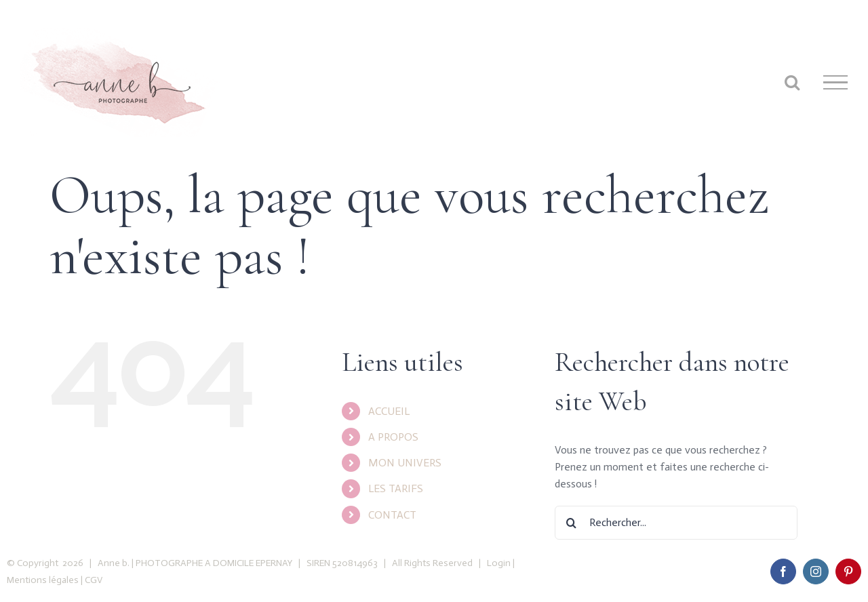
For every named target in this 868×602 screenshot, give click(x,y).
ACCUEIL (389, 411)
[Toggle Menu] (836, 83)
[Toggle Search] (792, 82)
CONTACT (392, 515)
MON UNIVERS (405, 463)
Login (499, 563)
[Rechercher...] (676, 523)
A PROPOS (393, 437)
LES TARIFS (396, 488)
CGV (94, 580)
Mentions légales (43, 580)
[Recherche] (572, 523)
